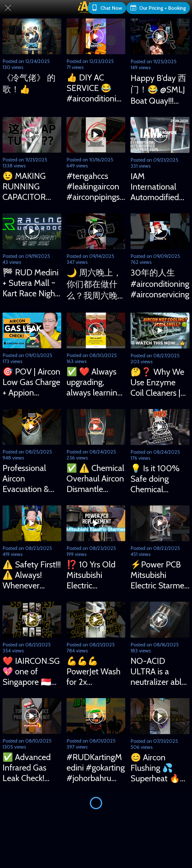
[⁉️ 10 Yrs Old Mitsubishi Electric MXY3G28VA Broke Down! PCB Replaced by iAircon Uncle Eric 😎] (96, 523)
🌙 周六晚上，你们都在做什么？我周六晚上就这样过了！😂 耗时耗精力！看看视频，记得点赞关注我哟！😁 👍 (94, 284)
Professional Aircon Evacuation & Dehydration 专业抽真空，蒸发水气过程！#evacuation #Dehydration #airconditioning (32, 478)
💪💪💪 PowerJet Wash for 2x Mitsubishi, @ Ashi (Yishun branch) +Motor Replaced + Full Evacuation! (94, 671)
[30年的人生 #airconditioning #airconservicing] (160, 231)
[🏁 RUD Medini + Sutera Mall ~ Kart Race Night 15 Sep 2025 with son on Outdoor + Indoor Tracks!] (32, 231)
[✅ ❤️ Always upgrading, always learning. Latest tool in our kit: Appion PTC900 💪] (96, 330)
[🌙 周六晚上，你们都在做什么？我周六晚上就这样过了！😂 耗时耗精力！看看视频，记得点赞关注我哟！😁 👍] (96, 231)
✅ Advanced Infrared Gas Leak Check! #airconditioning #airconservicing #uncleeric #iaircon (32, 768)
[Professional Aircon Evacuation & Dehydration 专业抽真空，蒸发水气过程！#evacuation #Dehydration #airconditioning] (32, 427)
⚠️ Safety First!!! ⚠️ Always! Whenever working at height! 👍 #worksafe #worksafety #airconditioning (32, 575)
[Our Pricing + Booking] (158, 8)
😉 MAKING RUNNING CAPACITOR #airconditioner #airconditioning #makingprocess (32, 186)
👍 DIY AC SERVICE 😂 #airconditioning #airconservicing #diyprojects (96, 88)
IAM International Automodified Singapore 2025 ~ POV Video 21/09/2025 (159, 187)
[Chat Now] (107, 8)
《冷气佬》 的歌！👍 (29, 83)
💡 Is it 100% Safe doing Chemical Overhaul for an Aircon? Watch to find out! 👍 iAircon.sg (158, 479)
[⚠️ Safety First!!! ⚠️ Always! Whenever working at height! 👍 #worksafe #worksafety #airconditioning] (32, 523)
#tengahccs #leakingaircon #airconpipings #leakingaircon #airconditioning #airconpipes (96, 186)
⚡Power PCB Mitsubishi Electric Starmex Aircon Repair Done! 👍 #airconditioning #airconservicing (160, 575)
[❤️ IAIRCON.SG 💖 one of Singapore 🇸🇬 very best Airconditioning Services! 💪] (32, 620)
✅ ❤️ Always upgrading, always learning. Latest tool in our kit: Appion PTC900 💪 (95, 382)
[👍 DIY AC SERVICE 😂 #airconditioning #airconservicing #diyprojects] (96, 36)
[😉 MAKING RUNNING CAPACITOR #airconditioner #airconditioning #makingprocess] (32, 135)
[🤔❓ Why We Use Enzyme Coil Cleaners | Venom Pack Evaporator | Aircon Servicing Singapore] (160, 331)
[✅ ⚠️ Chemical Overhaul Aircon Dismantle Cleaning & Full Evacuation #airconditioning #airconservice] (96, 427)
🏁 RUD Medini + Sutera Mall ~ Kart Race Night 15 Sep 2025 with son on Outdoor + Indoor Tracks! (30, 283)
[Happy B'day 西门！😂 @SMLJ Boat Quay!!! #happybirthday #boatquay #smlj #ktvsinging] (160, 36)
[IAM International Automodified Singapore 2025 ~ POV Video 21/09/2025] (160, 135)
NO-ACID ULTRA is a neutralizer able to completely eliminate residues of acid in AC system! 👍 (158, 671)
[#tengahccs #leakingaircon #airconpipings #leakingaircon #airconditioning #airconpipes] (96, 135)
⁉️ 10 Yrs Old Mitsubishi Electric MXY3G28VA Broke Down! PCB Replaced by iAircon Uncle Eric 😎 (95, 575)
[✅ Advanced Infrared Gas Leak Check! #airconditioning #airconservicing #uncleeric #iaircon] (32, 716)
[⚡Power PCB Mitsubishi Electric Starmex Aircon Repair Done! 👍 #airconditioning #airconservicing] (160, 523)
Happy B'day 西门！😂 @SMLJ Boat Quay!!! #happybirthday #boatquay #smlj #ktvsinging (159, 89)
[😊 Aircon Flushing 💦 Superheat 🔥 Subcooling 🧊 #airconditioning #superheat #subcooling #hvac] (160, 716)
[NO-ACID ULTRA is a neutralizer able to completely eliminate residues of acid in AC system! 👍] (160, 620)
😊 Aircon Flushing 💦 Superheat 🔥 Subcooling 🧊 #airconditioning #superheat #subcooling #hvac (160, 768)
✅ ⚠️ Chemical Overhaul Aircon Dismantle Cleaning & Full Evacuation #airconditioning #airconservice (96, 478)
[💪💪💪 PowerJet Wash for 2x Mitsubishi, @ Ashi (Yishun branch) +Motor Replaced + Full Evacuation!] (96, 620)
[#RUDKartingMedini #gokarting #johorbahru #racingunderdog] (96, 716)
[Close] (8, 8)
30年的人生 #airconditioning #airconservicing (160, 283)
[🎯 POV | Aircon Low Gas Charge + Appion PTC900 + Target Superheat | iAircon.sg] (32, 330)
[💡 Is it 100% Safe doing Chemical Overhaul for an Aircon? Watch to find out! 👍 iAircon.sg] (160, 427)
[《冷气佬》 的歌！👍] (32, 36)
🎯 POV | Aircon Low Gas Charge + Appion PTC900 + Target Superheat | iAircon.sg (31, 382)
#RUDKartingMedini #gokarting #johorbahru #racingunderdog (96, 768)
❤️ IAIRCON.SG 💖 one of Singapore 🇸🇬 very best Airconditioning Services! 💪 (31, 671)
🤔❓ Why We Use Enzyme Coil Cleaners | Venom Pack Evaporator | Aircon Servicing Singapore (159, 382)
